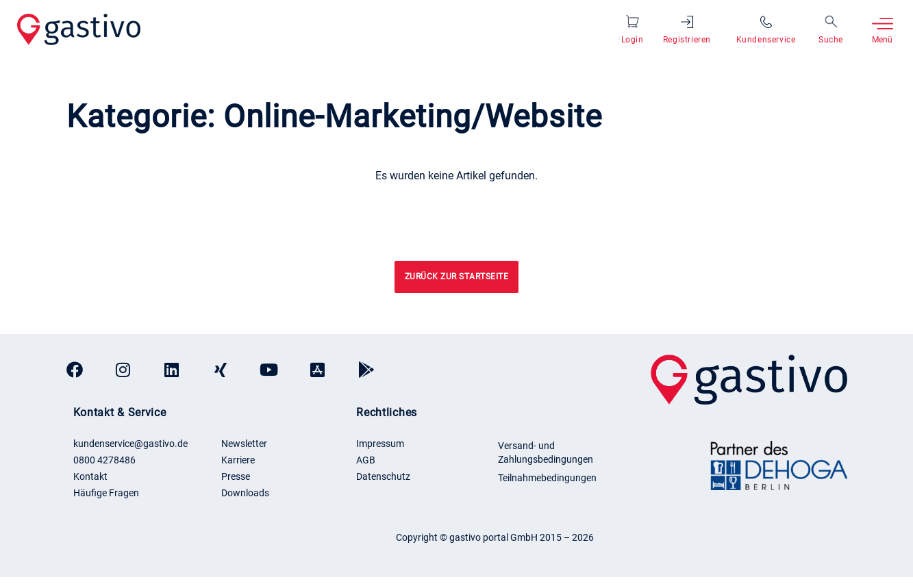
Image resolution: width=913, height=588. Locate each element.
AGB (366, 460)
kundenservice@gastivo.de (130, 444)
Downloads (245, 493)
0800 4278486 (104, 460)
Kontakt (90, 476)
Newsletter (244, 444)
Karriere (238, 460)
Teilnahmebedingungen (547, 478)
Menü (882, 40)
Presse (236, 476)
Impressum (380, 444)
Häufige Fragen (106, 493)
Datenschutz (383, 476)
